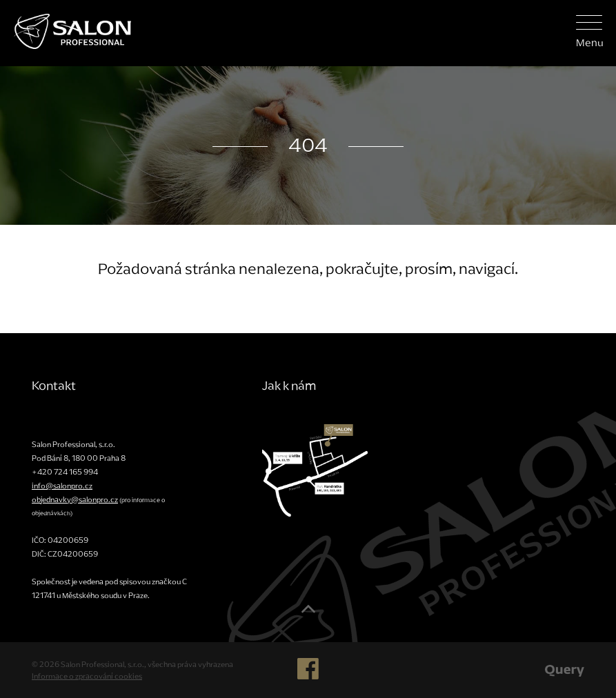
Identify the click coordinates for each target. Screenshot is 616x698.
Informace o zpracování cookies (87, 676)
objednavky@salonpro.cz (75, 499)
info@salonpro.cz (62, 486)
